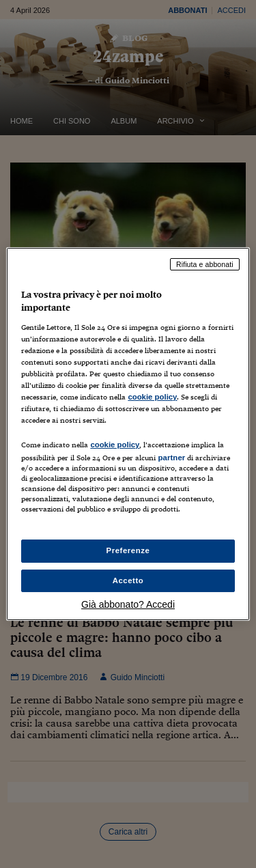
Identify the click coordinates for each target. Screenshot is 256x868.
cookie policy (152, 397)
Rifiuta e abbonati (205, 264)
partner (171, 458)
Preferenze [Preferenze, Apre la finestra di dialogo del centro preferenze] (128, 550)
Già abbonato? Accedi (128, 604)
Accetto (128, 580)
